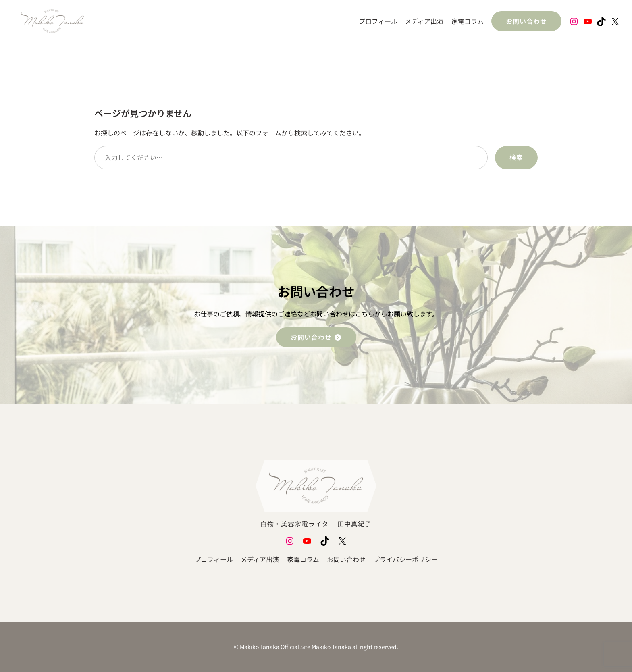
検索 (516, 157)
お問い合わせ (526, 21)
